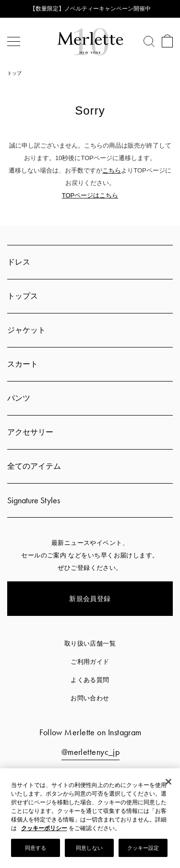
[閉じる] (168, 783)
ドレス (19, 262)
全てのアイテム (34, 466)
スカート (23, 364)
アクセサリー (30, 432)
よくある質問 (90, 680)
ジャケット (26, 330)
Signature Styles (34, 500)
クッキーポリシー (44, 829)
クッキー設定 (143, 849)
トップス (23, 296)
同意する (36, 849)
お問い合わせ (90, 698)
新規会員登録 (90, 599)
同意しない (89, 849)
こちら (112, 170)
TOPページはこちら (90, 195)
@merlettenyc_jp (91, 752)
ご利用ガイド (90, 662)
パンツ (19, 398)
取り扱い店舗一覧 (90, 643)
